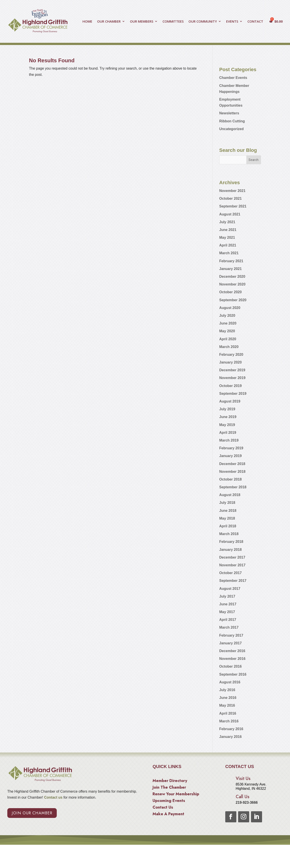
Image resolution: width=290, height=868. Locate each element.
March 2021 (229, 253)
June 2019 (228, 417)
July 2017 (227, 596)
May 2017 (227, 612)
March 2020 (229, 347)
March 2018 (229, 534)
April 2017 (228, 620)
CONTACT (255, 22)
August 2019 (230, 401)
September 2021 (233, 206)
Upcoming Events (169, 801)
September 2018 (233, 487)
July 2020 (227, 316)
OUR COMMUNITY (203, 22)
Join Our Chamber (32, 813)
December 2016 (232, 651)
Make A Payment (168, 815)
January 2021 (230, 269)
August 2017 (230, 589)
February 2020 (231, 355)
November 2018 (232, 472)
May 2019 (227, 425)
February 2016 (231, 729)
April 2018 (228, 526)
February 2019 (231, 448)
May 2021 (227, 238)
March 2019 (229, 440)
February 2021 (231, 261)
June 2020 (228, 323)
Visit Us (243, 779)
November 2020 (232, 284)
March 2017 (229, 627)
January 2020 (230, 362)
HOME (87, 22)
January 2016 (230, 737)
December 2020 (232, 277)
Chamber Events (233, 78)
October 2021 (230, 198)
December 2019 (232, 370)
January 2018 (230, 550)
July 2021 (227, 222)
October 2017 (230, 573)
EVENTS (232, 22)
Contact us (53, 797)
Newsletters (229, 113)
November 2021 (232, 191)
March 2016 (229, 721)
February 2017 (231, 635)
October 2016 (230, 666)
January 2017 (230, 643)
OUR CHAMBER (109, 22)
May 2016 (227, 705)
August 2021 (230, 214)
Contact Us (163, 808)
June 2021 (228, 230)
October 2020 (230, 292)
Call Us (243, 797)
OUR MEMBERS (142, 22)
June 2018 (228, 511)
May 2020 (227, 331)
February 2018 (231, 542)
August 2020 (230, 308)
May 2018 (227, 518)
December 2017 (232, 557)
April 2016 (228, 713)
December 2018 (232, 464)
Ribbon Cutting (232, 121)
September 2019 (233, 394)
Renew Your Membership (176, 795)
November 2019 (232, 378)
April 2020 (228, 339)
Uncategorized (231, 129)
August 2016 (230, 682)
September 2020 (233, 300)
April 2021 (228, 245)
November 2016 (232, 659)
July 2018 (227, 503)
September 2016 (233, 674)
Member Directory (170, 781)
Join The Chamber (169, 788)
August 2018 (230, 495)
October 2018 (230, 479)
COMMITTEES (173, 22)
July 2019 (227, 409)
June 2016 (228, 698)
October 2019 (230, 386)
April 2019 (228, 433)
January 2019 (230, 456)
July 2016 (227, 690)
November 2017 (232, 565)
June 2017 (228, 604)
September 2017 (233, 581)
